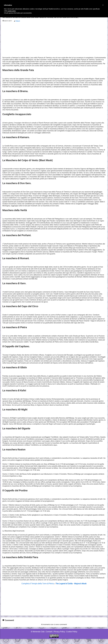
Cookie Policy (70, 637)
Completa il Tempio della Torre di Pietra (40, 589)
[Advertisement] (54, 38)
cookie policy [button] (12, 11)
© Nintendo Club (39, 637)
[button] (103, 5)
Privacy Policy (59, 637)
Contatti (49, 637)
